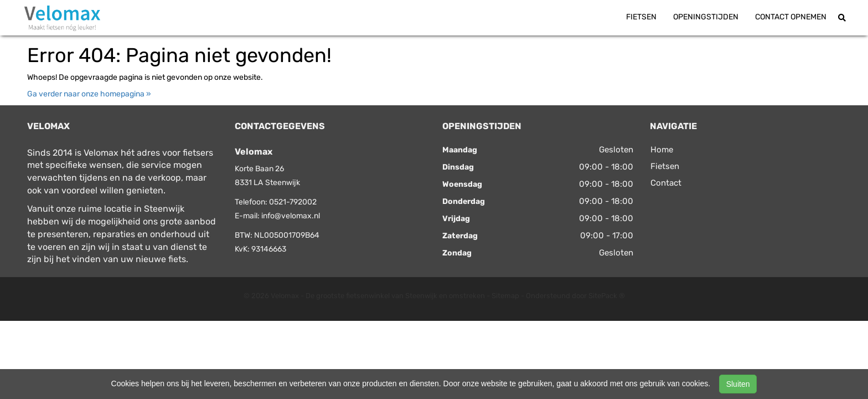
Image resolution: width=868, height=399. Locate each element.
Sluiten (738, 384)
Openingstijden (706, 17)
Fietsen (641, 17)
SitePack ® (607, 296)
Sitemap (505, 296)
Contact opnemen (791, 17)
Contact (666, 183)
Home (662, 150)
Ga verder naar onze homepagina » (89, 94)
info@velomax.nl (291, 216)
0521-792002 (293, 202)
